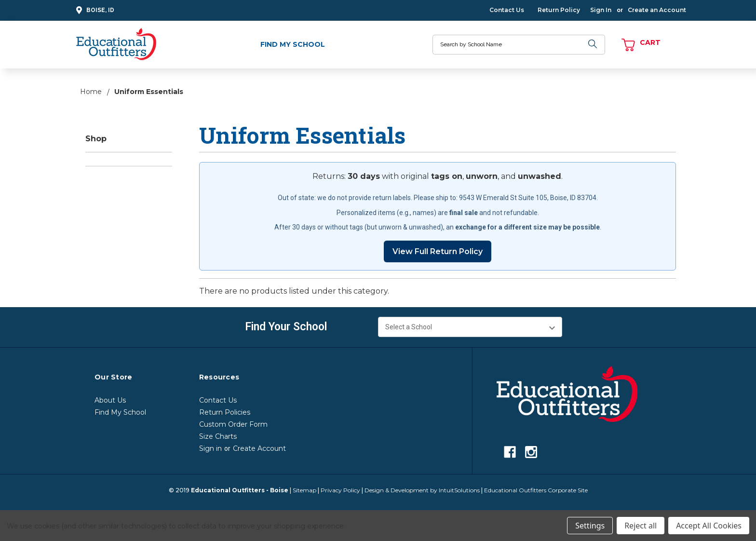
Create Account (259, 448)
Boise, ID (94, 10)
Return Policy (559, 10)
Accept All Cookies (709, 526)
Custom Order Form (233, 424)
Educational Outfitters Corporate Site (536, 490)
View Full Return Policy (438, 251)
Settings (590, 526)
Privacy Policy (340, 490)
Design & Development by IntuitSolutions (422, 490)
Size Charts (218, 436)
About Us (110, 400)
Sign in (210, 448)
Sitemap (304, 490)
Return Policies (225, 412)
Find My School (293, 44)
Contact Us (507, 10)
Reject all (641, 526)
